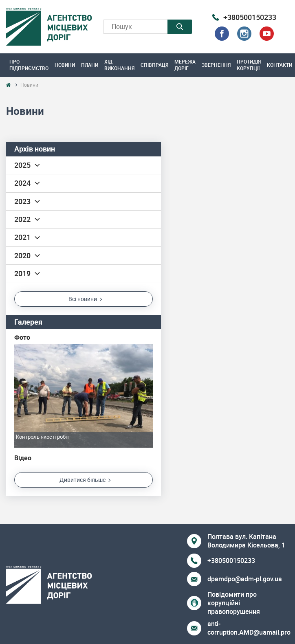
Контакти (280, 65)
